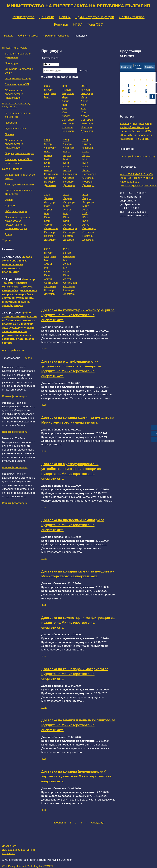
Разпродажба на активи (19, 184)
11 (152, 86)
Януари (49, 90)
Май (64, 105)
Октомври (68, 124)
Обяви (9, 200)
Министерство (23, 17)
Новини (65, 17)
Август (66, 116)
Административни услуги (95, 17)
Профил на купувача (56, 36)
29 (135, 102)
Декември (68, 131)
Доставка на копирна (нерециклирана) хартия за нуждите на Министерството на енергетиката (76, 776)
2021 (85, 140)
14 (129, 91)
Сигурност (8, 853)
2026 (47, 86)
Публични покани (15, 129)
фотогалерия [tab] (12, 358)
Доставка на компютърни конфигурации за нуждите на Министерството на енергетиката (78, 315)
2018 (85, 195)
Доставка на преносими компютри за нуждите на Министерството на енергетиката (73, 525)
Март (47, 97)
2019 (66, 195)
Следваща (98, 823)
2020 (47, 195)
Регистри (61, 24)
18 (152, 91)
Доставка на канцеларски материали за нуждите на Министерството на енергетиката (75, 674)
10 (146, 86)
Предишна (59, 823)
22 (135, 97)
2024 (84, 86)
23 (141, 97)
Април (66, 101)
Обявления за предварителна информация (14, 94)
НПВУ (77, 24)
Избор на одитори (16, 211)
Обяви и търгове (132, 17)
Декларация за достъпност (19, 850)
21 (129, 97)
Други (8, 234)
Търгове (10, 206)
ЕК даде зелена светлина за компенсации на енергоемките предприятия (17, 264)
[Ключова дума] (60, 70)
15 (135, 91)
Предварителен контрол (20, 153)
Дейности (47, 17)
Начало (9, 36)
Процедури (12, 63)
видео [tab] (28, 358)
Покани (9, 134)
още (44, 349)
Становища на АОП (17, 84)
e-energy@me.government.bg (137, 156)
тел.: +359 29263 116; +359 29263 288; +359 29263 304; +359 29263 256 (137, 178)
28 (129, 102)
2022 (66, 140)
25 (152, 97)
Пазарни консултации (18, 78)
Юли (64, 112)
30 (141, 102)
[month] (139, 69)
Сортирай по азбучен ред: (61, 77)
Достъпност (9, 846)
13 (123, 91)
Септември (69, 120)
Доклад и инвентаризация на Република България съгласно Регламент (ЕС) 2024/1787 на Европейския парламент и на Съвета (136, 131)
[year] (137, 65)
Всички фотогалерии (15, 396)
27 (123, 102)
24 (146, 97)
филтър (83, 70)
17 (146, 91)
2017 (47, 249)
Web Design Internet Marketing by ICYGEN (27, 866)
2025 (65, 86)
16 (141, 91)
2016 (66, 249)
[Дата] (51, 64)
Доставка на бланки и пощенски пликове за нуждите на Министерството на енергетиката (78, 725)
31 (146, 102)
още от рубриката (13, 350)
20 (123, 97)
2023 (47, 140)
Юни (64, 108)
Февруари (50, 93)
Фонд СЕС (95, 24)
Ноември (67, 127)
